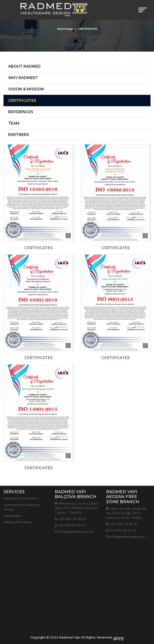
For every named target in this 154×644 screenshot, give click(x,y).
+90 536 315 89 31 (70, 519)
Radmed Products (18, 522)
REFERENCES (21, 112)
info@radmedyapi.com (74, 532)
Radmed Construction (21, 498)
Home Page (65, 29)
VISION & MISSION (26, 89)
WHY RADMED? (23, 78)
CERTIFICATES (22, 101)
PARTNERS (19, 135)
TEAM (14, 123)
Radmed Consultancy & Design (22, 507)
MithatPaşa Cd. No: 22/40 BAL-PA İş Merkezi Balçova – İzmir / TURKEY (76, 508)
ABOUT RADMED (24, 66)
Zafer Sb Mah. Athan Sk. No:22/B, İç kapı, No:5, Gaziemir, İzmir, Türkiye (126, 513)
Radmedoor (13, 516)
